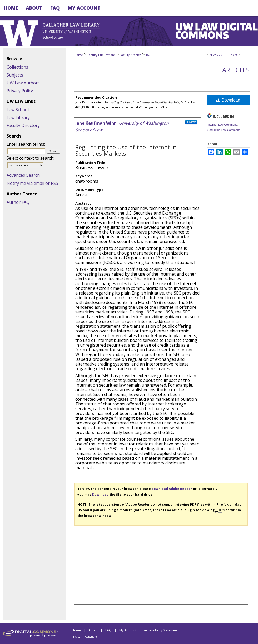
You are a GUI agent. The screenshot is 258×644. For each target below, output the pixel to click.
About (93, 630)
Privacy (76, 637)
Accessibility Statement (161, 630)
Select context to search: (30, 158)
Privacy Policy (20, 91)
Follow (191, 122)
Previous (215, 55)
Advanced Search (23, 175)
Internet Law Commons (222, 125)
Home (79, 55)
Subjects (15, 75)
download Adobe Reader (172, 489)
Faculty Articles (130, 55)
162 (148, 55)
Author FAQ (18, 202)
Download (228, 100)
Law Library (18, 118)
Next (234, 55)
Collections (17, 67)
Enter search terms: (26, 144)
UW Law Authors (23, 83)
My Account (128, 630)
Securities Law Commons (224, 130)
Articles (236, 70)
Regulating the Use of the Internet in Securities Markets (126, 150)
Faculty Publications (101, 55)
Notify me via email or (32, 183)
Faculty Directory (23, 125)
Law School (18, 110)
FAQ (108, 630)
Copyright (91, 637)
